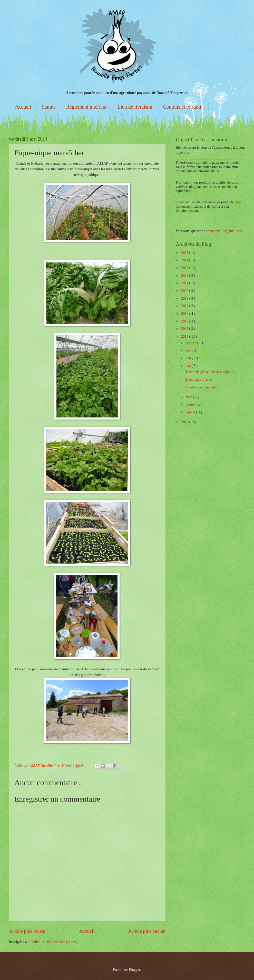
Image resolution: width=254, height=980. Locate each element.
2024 (185, 260)
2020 (185, 291)
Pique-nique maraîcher (201, 387)
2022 (185, 276)
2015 (185, 329)
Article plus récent (27, 931)
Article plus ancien (147, 931)
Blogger (134, 970)
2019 (185, 298)
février (191, 405)
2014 (185, 336)
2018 (185, 306)
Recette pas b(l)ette (198, 380)
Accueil (23, 107)
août (189, 350)
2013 (185, 422)
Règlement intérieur (87, 107)
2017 (185, 314)
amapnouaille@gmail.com (225, 231)
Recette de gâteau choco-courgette (209, 372)
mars (189, 397)
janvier (191, 412)
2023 (185, 268)
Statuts (48, 107)
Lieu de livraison (135, 107)
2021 (185, 283)
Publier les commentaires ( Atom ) (54, 942)
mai (189, 366)
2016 (185, 321)
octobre (191, 343)
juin (189, 358)
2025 (185, 253)
